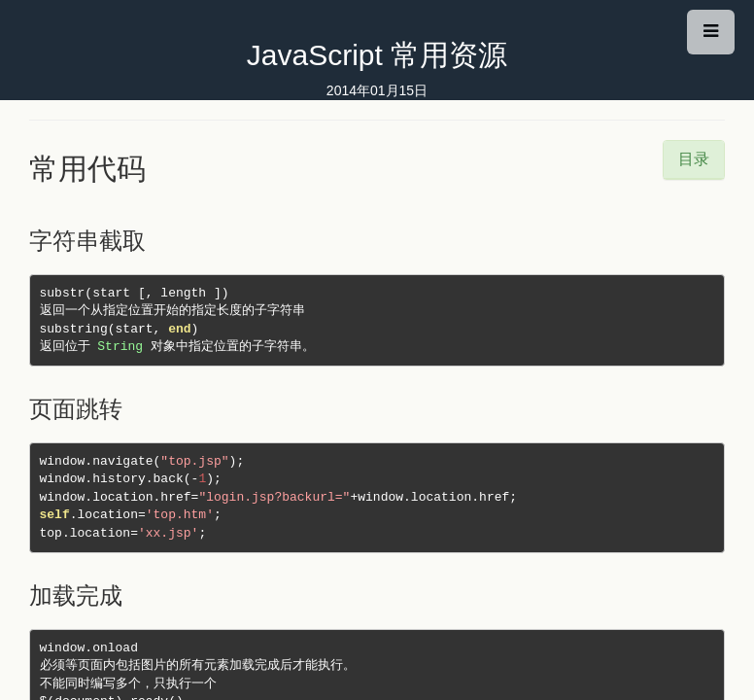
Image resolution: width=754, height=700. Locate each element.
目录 (694, 159)
